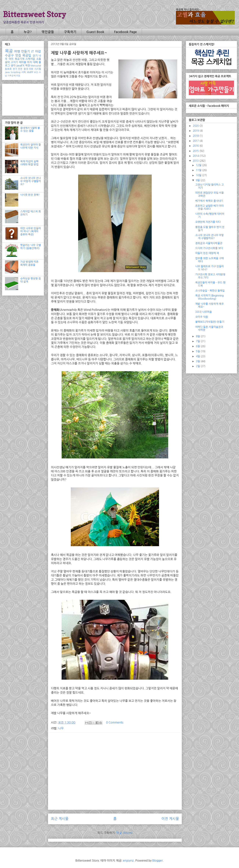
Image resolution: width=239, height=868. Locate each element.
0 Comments (115, 722)
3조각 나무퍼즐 (204, 312)
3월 (198, 361)
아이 (11, 59)
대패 (35, 62)
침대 (26, 69)
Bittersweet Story (34, 14)
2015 (196, 151)
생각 (13, 66)
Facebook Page (125, 32)
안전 (20, 69)
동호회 (8, 69)
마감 (38, 51)
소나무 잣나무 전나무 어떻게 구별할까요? (31, 181)
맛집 (18, 55)
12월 (199, 165)
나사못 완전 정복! (30, 195)
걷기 (35, 56)
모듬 (18, 76)
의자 (29, 62)
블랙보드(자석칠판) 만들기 (210, 322)
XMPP (30, 72)
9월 (198, 180)
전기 (15, 69)
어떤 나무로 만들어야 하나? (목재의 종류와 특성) (31, 232)
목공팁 (27, 55)
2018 (196, 136)
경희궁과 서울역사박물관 (209, 243)
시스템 (38, 69)
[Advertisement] (115, 761)
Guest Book (95, 32)
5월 (198, 351)
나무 (61, 728)
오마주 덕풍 (202, 317)
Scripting (16, 72)
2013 (196, 161)
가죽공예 (12, 76)
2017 (196, 141)
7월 (198, 341)
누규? (28, 32)
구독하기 (70, 32)
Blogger (157, 860)
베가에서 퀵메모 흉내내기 (209, 201)
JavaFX (20, 66)
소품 (39, 59)
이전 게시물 (170, 819)
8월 (198, 336)
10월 (199, 175)
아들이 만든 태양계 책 (207, 253)
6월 (198, 346)
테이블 (23, 62)
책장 (28, 66)
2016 (196, 146)
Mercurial (36, 66)
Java (7, 72)
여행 (17, 51)
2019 (196, 131)
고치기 (14, 62)
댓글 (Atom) (124, 833)
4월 (198, 356)
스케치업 (30, 59)
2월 (198, 366)
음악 (7, 62)
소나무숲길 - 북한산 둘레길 (210, 291)
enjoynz (128, 860)
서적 (24, 72)
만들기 (26, 51)
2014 (196, 156)
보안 (36, 72)
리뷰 (31, 69)
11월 (199, 170)
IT (33, 51)
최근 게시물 (60, 819)
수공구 (9, 55)
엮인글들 (48, 32)
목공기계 (19, 59)
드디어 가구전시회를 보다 (209, 248)
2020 (196, 126)
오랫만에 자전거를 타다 (208, 222)
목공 (9, 51)
